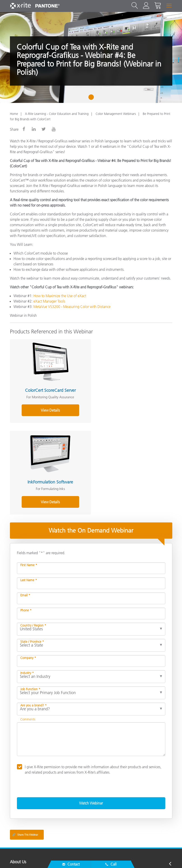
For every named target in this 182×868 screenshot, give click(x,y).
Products (17, 787)
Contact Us (93, 858)
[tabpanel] (91, 57)
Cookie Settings (165, 858)
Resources (18, 796)
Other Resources (24, 805)
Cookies (141, 858)
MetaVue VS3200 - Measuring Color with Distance (72, 307)
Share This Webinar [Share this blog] (25, 741)
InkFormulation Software (130, 389)
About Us (18, 769)
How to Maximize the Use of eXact (60, 296)
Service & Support (25, 778)
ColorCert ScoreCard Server (49, 389)
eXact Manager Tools (49, 301)
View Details (49, 408)
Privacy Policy (118, 858)
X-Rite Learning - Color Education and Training (57, 114)
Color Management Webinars (116, 114)
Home (14, 114)
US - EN (92, 840)
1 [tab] (92, 99)
